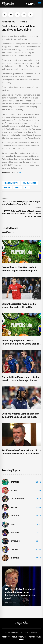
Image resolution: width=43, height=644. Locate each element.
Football (15, 490)
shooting (15, 558)
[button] (4, 15)
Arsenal (14, 507)
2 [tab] (10, 602)
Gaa (27, 188)
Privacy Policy (35, 637)
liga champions (18, 499)
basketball (16, 516)
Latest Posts (8, 232)
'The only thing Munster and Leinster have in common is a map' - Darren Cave (20, 380)
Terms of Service (19, 637)
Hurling (7, 188)
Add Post (6, 637)
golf (13, 524)
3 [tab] (14, 602)
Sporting (15, 482)
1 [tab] (7, 602)
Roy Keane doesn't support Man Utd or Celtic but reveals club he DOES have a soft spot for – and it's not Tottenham (21, 454)
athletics (15, 533)
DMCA (21, 640)
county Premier (29, 183)
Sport (18, 188)
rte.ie (25, 22)
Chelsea (14, 549)
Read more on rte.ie (11, 172)
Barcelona (16, 541)
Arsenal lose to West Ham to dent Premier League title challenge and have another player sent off (20, 271)
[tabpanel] (21, 586)
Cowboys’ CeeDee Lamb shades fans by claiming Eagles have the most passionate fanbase (21, 417)
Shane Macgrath (11, 183)
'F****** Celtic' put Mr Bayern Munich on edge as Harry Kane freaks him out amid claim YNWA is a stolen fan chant (22, 213)
